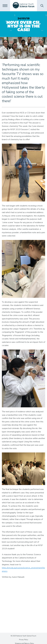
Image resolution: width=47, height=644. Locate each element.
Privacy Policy (24, 640)
